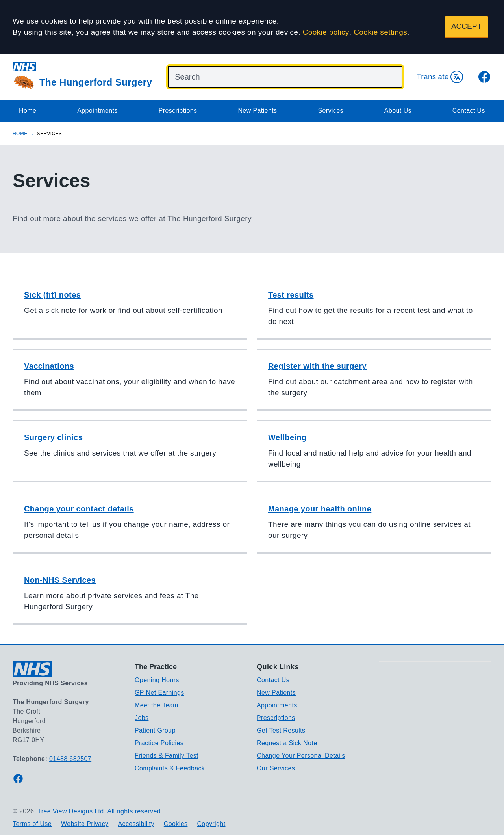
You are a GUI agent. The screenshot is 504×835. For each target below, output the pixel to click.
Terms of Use (32, 824)
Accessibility (136, 824)
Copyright (211, 824)
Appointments (97, 111)
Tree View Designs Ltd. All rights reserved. (100, 811)
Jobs (142, 718)
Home (28, 111)
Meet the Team (157, 705)
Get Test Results (281, 730)
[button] (130, 309)
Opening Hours (157, 680)
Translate (440, 77)
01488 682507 (70, 759)
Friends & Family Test (167, 756)
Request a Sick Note (287, 743)
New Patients (257, 111)
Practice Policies (159, 743)
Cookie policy (326, 32)
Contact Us (469, 111)
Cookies (176, 824)
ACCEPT (466, 26)
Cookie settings (380, 32)
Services (331, 111)
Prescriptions (178, 111)
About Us (398, 111)
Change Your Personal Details (301, 756)
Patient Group (155, 730)
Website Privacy (85, 824)
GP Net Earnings (159, 693)
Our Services (276, 768)
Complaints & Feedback (170, 768)
